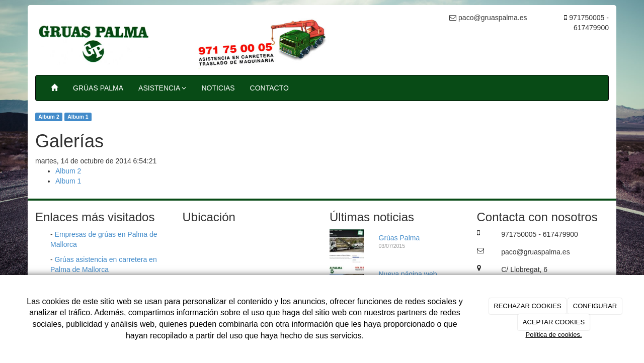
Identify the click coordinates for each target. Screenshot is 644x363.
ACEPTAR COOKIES (554, 322)
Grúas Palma (399, 238)
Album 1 (78, 117)
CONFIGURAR (595, 306)
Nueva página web (408, 274)
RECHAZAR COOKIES (527, 306)
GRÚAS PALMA (98, 88)
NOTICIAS (218, 88)
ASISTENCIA (162, 88)
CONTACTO (269, 88)
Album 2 (49, 117)
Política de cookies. (553, 335)
